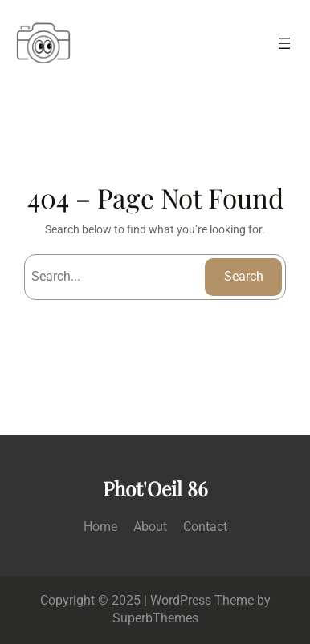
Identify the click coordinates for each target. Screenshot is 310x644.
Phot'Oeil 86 (155, 488)
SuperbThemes (155, 618)
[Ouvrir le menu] (284, 43)
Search (244, 276)
